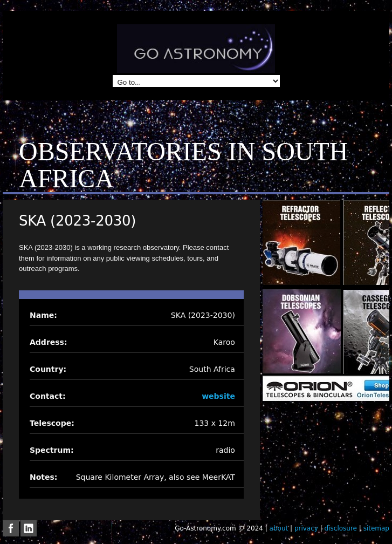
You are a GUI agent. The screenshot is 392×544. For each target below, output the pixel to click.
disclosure (341, 528)
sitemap (376, 528)
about (279, 528)
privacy (306, 528)
